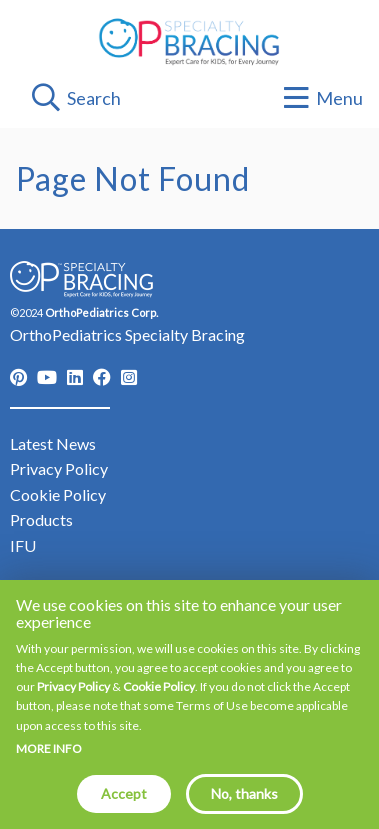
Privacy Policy (73, 700)
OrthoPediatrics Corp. (101, 312)
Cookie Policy (159, 700)
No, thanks (244, 807)
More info (49, 763)
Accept (124, 807)
